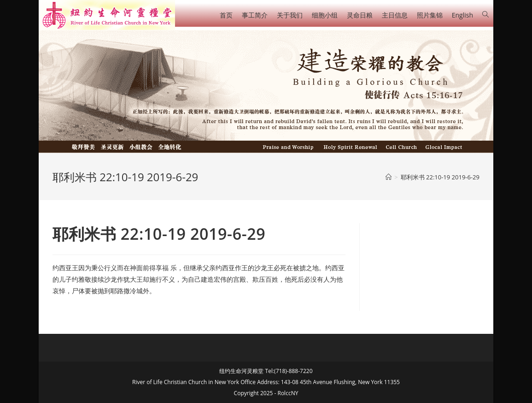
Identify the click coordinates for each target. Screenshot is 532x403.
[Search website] (485, 15)
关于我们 (290, 15)
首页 (226, 15)
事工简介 (255, 15)
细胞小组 (325, 15)
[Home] (389, 177)
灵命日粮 (360, 15)
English (462, 15)
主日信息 (395, 15)
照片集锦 (430, 15)
